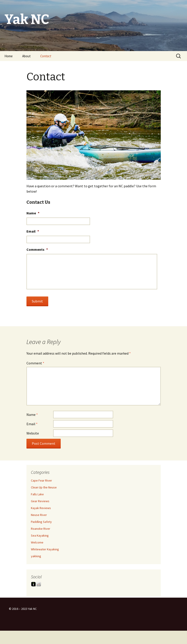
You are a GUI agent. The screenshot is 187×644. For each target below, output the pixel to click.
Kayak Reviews (41, 508)
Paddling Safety (41, 522)
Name (33, 213)
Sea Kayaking (40, 535)
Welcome (37, 542)
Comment (35, 363)
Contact (46, 56)
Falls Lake (37, 494)
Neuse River (39, 515)
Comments (37, 249)
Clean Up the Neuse (44, 487)
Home (9, 56)
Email (33, 231)
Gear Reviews (40, 501)
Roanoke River (41, 529)
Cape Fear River (41, 480)
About (26, 56)
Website (33, 433)
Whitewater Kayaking (45, 549)
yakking (36, 556)
